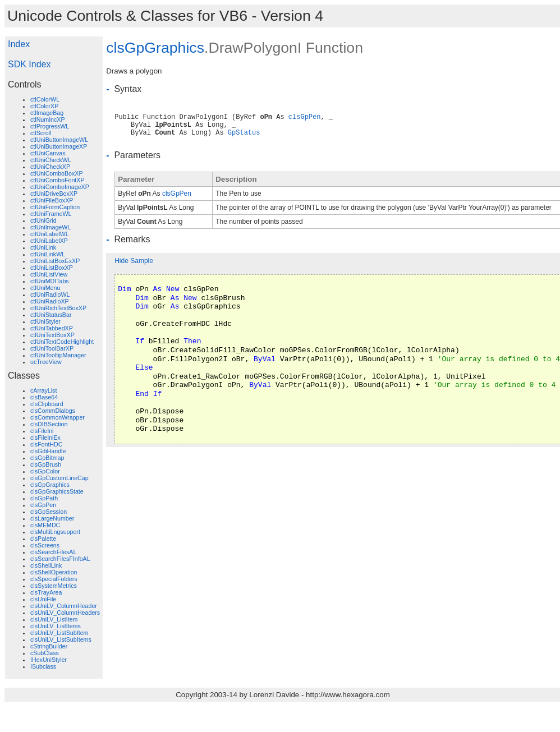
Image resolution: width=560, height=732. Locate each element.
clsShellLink (46, 565)
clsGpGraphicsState (57, 491)
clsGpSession (49, 512)
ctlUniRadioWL (50, 294)
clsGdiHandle (48, 451)
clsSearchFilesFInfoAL (60, 559)
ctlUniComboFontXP (58, 180)
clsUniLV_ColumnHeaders (65, 613)
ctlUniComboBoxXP (57, 173)
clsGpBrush (46, 464)
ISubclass (43, 666)
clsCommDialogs (53, 411)
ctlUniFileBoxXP (52, 200)
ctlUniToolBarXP (52, 348)
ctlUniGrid (43, 220)
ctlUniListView (49, 274)
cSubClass (45, 653)
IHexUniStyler (49, 660)
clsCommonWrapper (58, 417)
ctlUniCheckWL (51, 160)
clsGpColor (45, 471)
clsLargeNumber (52, 518)
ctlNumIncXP (48, 119)
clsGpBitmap (47, 458)
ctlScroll (41, 133)
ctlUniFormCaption (55, 207)
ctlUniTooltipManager (58, 355)
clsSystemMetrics (54, 586)
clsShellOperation (54, 572)
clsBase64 (44, 397)
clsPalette (43, 538)
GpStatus (244, 133)
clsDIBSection (49, 424)
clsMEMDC (45, 525)
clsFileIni (42, 431)
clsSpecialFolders (54, 579)
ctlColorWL (45, 99)
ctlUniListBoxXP (52, 268)
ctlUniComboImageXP (60, 187)
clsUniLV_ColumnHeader (64, 606)
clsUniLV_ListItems (56, 626)
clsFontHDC (46, 444)
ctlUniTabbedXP (52, 328)
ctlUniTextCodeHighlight (62, 342)
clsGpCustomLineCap (59, 478)
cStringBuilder (49, 646)
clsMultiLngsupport (55, 532)
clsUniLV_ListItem (54, 619)
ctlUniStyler (45, 321)
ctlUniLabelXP (49, 241)
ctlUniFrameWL (51, 214)
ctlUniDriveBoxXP (54, 194)
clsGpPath (44, 498)
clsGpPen (43, 505)
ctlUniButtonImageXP (59, 146)
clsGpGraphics (50, 485)
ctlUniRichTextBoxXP (58, 308)
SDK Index (29, 64)
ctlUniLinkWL (48, 254)
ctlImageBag (47, 113)
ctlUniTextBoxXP (52, 335)
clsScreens (45, 545)
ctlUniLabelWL (50, 234)
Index (19, 44)
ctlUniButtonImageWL (59, 140)
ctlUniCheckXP (50, 167)
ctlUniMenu (45, 288)
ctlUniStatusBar (51, 315)
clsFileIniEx (45, 438)
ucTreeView (46, 362)
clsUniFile (43, 599)
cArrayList (43, 390)
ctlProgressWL (50, 126)
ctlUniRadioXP (50, 301)
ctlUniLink (43, 247)
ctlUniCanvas (48, 153)
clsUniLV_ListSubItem (59, 633)
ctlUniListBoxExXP (55, 261)
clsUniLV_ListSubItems (61, 639)
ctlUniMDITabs (50, 281)
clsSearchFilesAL (53, 552)
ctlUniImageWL (51, 227)
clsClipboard (47, 404)
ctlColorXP (44, 106)
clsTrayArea (46, 592)
